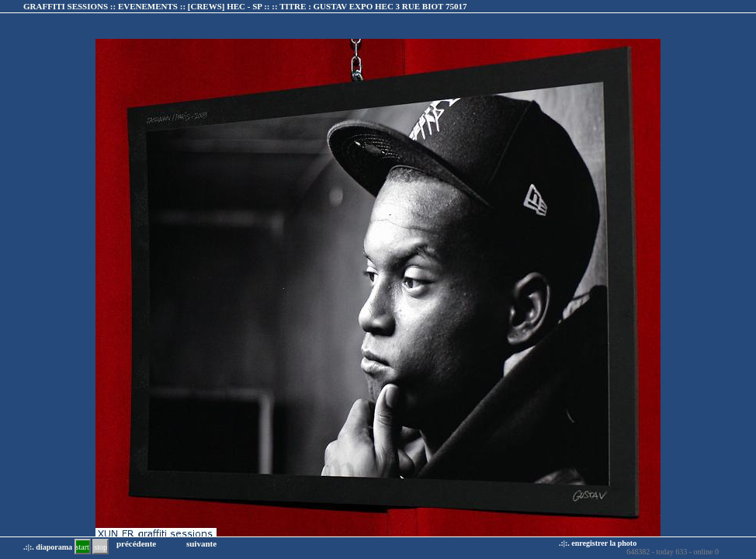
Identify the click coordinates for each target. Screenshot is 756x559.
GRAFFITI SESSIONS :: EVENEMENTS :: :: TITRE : (245, 6)
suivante (201, 543)
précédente (136, 543)
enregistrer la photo (604, 543)
